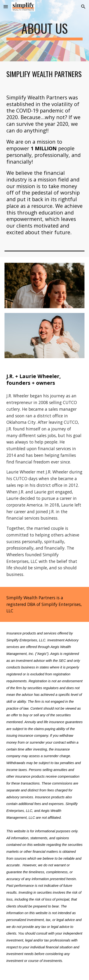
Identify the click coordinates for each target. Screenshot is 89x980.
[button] (6, 7)
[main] (45, 31)
